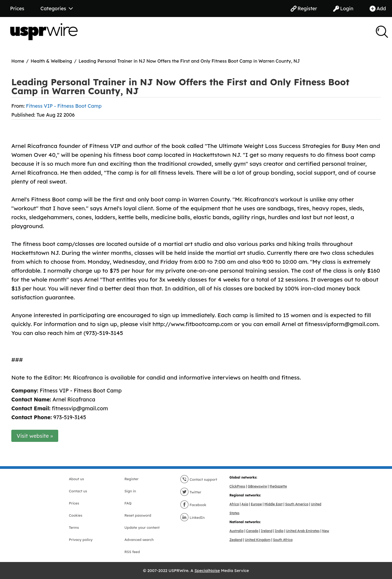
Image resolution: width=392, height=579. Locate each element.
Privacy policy (81, 540)
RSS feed (132, 552)
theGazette (278, 486)
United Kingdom (258, 540)
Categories (57, 9)
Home (18, 61)
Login (343, 9)
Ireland (267, 531)
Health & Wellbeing (51, 61)
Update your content (142, 527)
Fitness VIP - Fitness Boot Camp (64, 106)
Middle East (274, 504)
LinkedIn (192, 517)
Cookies (76, 515)
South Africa (283, 540)
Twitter (191, 492)
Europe (256, 504)
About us (77, 479)
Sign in (130, 491)
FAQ (128, 503)
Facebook (193, 505)
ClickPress (237, 486)
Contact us (78, 491)
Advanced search (139, 540)
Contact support (199, 479)
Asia (245, 504)
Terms (74, 527)
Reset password (138, 515)
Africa (234, 504)
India (279, 531)
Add (378, 9)
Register (304, 9)
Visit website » (35, 436)
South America (297, 504)
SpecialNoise (207, 570)
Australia (236, 531)
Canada (252, 531)
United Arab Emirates (303, 531)
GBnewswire (257, 486)
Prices (17, 9)
